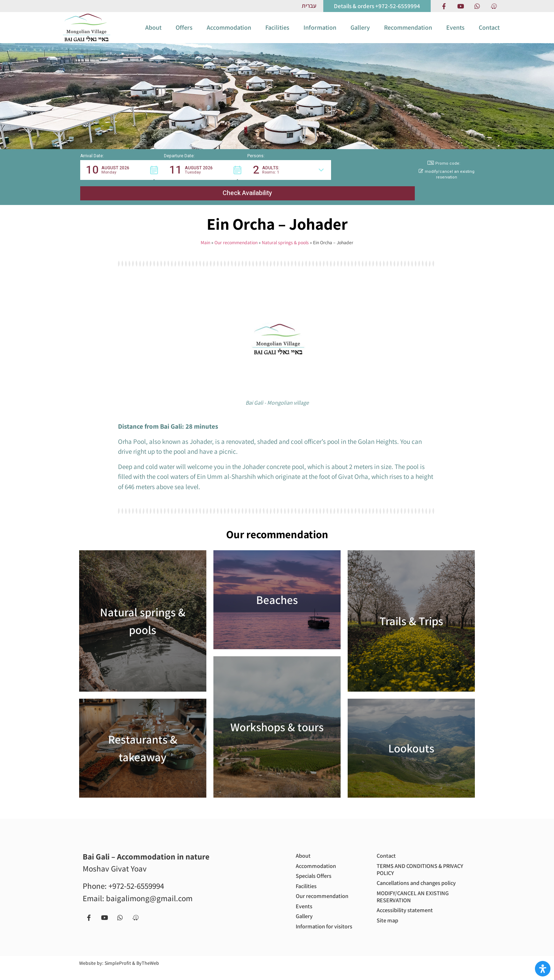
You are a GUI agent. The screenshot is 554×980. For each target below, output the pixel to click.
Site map (389, 926)
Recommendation (408, 34)
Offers (184, 34)
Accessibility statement (408, 915)
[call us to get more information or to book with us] (377, 6)
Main (205, 235)
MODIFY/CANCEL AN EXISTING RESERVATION (417, 900)
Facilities (277, 34)
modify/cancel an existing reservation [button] (447, 188)
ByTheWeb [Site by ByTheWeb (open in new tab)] (148, 973)
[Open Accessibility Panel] (543, 969)
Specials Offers (316, 871)
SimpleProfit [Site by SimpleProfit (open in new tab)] (118, 973)
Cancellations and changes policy (413, 882)
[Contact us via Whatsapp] (477, 6)
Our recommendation (236, 235)
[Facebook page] (444, 6)
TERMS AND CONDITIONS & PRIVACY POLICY (413, 864)
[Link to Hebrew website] (309, 6)
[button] (122, 183)
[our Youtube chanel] (460, 6)
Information (320, 34)
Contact (489, 34)
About (153, 34)
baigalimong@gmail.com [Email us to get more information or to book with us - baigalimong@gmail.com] (149, 891)
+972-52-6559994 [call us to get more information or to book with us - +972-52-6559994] (136, 879)
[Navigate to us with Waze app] (494, 6)
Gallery (360, 34)
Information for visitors (317, 931)
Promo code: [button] (444, 177)
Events (455, 34)
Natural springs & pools (285, 235)
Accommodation (229, 34)
